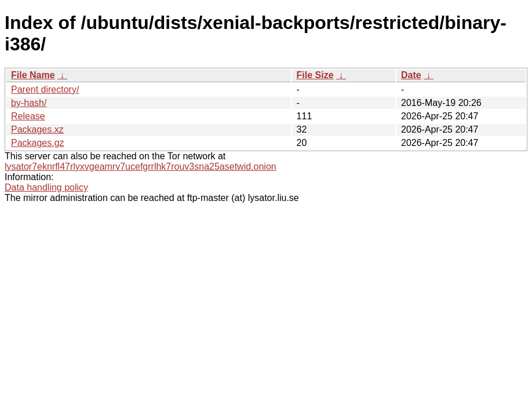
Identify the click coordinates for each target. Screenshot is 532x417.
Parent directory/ (45, 89)
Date (411, 75)
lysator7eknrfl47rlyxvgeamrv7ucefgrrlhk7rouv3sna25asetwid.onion (141, 167)
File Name (33, 75)
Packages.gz (38, 143)
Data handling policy (46, 187)
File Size (315, 75)
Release (28, 116)
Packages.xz (37, 129)
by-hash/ (29, 103)
